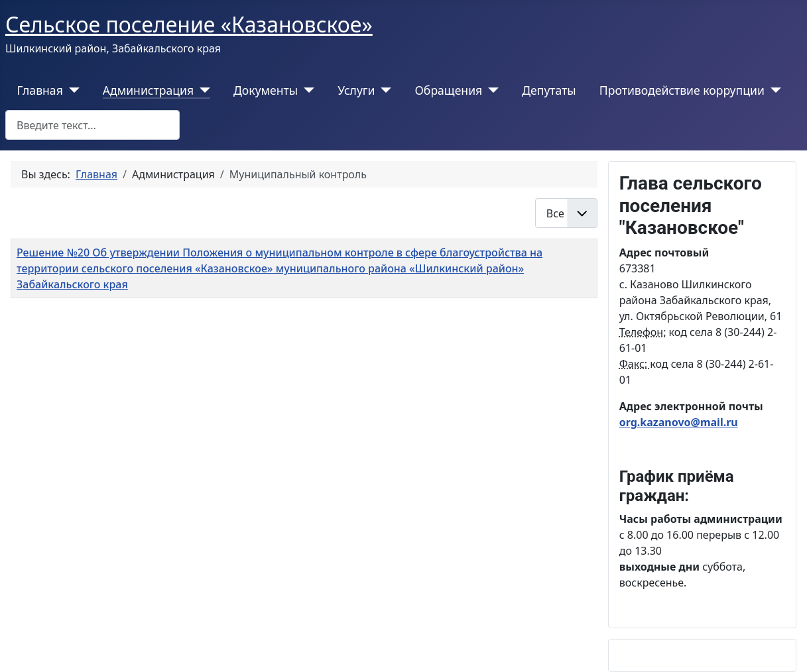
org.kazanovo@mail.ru (679, 422)
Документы (266, 90)
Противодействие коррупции (682, 90)
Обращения (448, 90)
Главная (40, 90)
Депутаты (549, 90)
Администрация (148, 90)
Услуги (356, 90)
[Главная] (71, 90)
